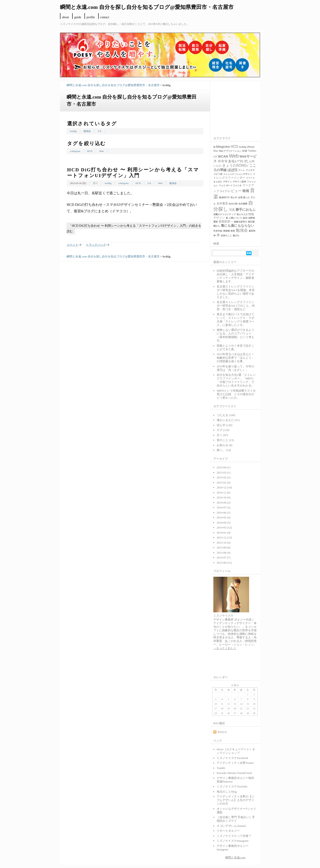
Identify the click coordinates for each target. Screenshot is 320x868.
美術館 (226, 231)
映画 (246, 191)
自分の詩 (233, 204)
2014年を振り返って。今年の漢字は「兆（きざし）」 (235, 368)
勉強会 (87, 131)
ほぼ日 (233, 170)
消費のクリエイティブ (224, 214)
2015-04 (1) (224, 467)
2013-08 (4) (224, 553)
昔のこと (225, 440)
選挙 (216, 222)
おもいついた (238, 161)
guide (78, 17)
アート (242, 170)
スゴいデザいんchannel (231, 826)
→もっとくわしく (225, 648)
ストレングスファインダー (234, 176)
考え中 (234, 197)
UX (100, 131)
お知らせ (224, 445)
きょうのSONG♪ (235, 165)
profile (91, 17)
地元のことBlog (227, 792)
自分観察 (243, 204)
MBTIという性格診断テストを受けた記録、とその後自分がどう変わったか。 (236, 394)
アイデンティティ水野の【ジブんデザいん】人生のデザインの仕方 (235, 800)
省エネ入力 (242, 214)
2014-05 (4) (224, 517)
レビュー (234, 191)
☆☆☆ (223, 161)
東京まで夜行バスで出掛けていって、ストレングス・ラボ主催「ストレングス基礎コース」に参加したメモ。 (235, 320)
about (65, 17)
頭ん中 (224, 425)
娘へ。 (224, 450)
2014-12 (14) (224, 487)
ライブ (223, 191)
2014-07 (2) (224, 507)
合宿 (240, 197)
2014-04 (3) (224, 523)
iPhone (251, 147)
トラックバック (96, 245)
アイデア (250, 170)
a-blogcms (75, 151)
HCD (90, 151)
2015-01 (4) (224, 483)
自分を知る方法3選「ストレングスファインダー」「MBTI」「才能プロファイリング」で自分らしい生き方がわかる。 (236, 380)
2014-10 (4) (224, 497)
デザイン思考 (239, 182)
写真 (232, 210)
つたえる (226, 415)
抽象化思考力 (240, 222)
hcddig (73, 131)
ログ (223, 430)
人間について (235, 218)
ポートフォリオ (234, 185)
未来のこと (226, 236)
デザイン (228, 182)
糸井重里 (222, 203)
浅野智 (252, 218)
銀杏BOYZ (224, 197)
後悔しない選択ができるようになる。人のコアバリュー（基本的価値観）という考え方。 (235, 335)
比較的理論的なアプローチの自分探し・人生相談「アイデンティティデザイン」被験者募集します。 (235, 276)
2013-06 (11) (224, 563)
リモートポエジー (228, 831)
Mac (216, 151)
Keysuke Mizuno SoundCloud (234, 773)
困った (246, 197)
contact (105, 17)
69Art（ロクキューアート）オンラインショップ (236, 751)
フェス (222, 185)
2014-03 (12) (224, 527)
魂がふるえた (228, 420)
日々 (96, 183)
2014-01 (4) (224, 533)
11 (235, 685)
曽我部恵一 (226, 222)
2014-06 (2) (224, 513)
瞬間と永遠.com (235, 857)
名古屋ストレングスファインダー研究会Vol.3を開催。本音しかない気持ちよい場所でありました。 (236, 292)
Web (101, 151)
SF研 (245, 151)
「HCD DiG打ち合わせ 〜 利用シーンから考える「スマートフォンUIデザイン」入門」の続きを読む (134, 229)
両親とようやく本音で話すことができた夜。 (235, 347)
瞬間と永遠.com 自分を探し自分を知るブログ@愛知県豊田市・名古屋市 (113, 85)
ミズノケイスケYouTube (232, 786)
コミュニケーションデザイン (238, 174)
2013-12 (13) (224, 537)
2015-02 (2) (224, 477)
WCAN (223, 156)
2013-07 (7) (224, 557)
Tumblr (221, 768)
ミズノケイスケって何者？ (234, 836)
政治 (245, 218)
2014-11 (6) (223, 493)
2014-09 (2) (224, 503)
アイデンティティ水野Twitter (235, 763)
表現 (233, 231)
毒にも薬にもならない (238, 226)
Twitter (252, 151)
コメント (72, 245)
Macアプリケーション (230, 151)
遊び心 (236, 236)
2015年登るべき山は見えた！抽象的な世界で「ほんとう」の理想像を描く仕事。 (235, 358)
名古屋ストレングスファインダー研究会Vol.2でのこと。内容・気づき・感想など (236, 306)
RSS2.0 (222, 732)
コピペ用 (218, 174)
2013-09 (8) (224, 547)
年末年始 (218, 231)
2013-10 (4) (224, 543)
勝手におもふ (246, 210)
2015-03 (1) (224, 472)
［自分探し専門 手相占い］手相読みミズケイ (236, 819)
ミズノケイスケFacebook (232, 758)
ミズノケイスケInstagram (233, 841)
